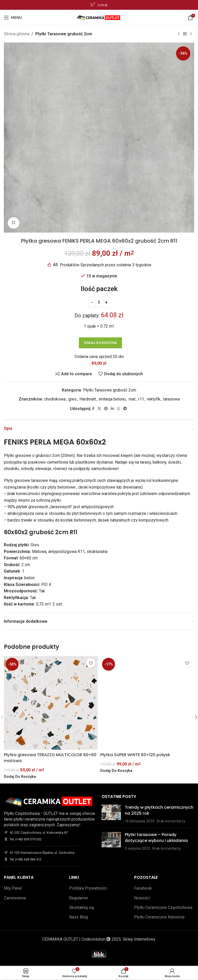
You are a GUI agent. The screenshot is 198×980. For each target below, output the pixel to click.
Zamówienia (15, 898)
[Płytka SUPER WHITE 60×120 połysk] (147, 703)
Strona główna (17, 34)
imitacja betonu (112, 399)
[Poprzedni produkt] (179, 34)
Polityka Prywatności (88, 888)
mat (132, 399)
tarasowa (171, 399)
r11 (141, 399)
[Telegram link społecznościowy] (125, 408)
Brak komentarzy (171, 821)
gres (72, 399)
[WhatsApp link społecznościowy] (119, 408)
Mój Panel (13, 888)
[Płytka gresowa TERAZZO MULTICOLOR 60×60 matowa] (51, 703)
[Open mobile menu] (13, 18)
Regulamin (79, 898)
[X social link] (99, 408)
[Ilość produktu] (99, 302)
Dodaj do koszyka (100, 343)
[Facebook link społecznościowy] (93, 408)
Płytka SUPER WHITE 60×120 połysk (135, 755)
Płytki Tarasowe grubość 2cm (64, 34)
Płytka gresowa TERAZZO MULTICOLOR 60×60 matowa (50, 758)
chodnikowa (55, 399)
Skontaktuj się (82, 907)
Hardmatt (88, 399)
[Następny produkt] (191, 34)
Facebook (143, 888)
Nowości (142, 898)
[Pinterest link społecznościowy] (106, 408)
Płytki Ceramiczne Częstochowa (163, 907)
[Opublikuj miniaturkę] (111, 814)
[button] (20, 777)
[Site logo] (99, 17)
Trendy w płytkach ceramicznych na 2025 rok (159, 810)
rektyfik (154, 399)
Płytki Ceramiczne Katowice (159, 917)
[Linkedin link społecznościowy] (112, 408)
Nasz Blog (79, 917)
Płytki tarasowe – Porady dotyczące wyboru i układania (156, 837)
